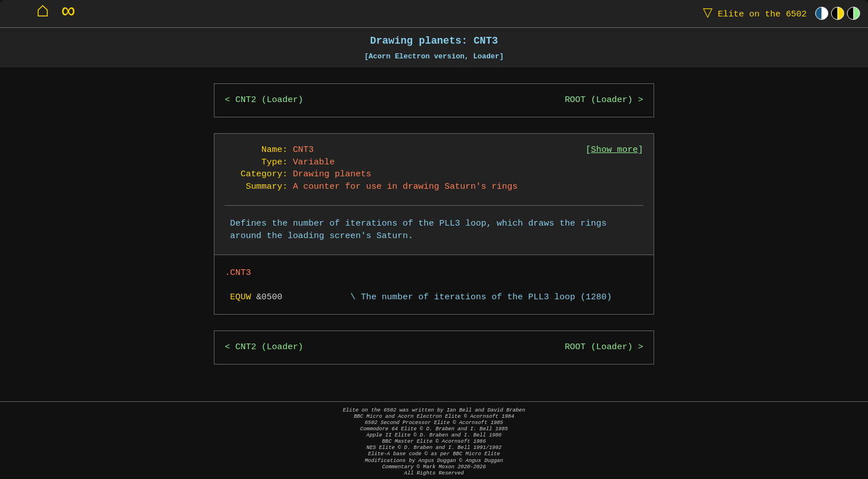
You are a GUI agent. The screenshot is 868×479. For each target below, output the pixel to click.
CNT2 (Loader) (269, 100)
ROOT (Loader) (599, 100)
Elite (752, 13)
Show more (615, 150)
